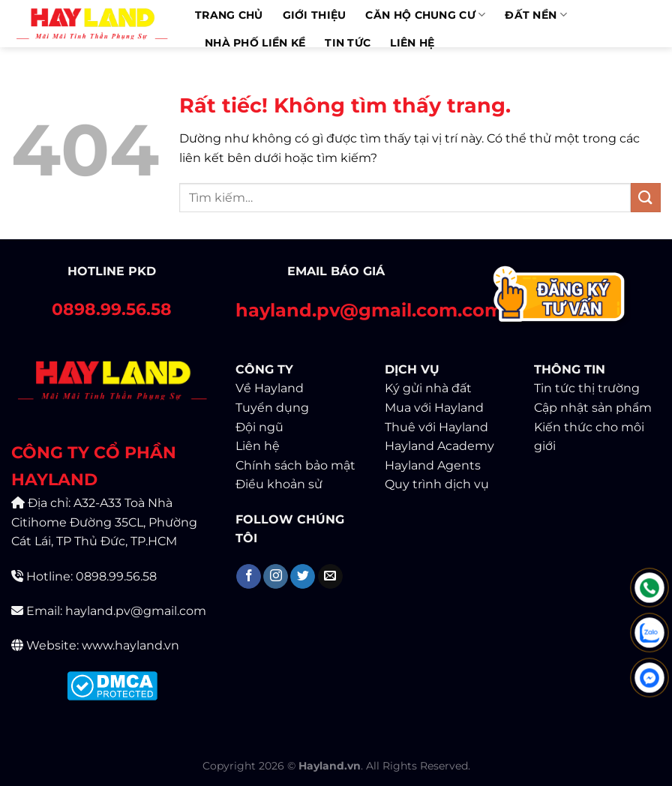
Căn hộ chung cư (425, 15)
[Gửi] (646, 198)
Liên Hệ (412, 43)
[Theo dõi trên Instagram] (276, 577)
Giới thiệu (315, 15)
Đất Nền (536, 15)
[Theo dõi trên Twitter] (303, 577)
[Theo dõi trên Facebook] (249, 577)
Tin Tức (348, 43)
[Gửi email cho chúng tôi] (330, 577)
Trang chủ (229, 15)
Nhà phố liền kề (255, 43)
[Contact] (560, 297)
